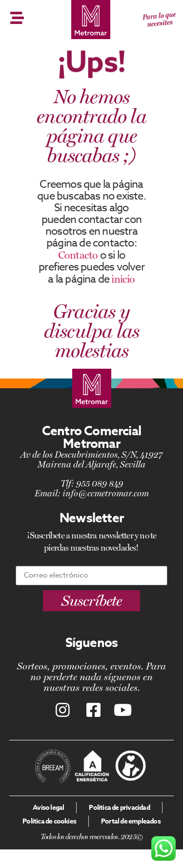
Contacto (78, 255)
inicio (123, 279)
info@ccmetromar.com (106, 493)
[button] (91, 601)
